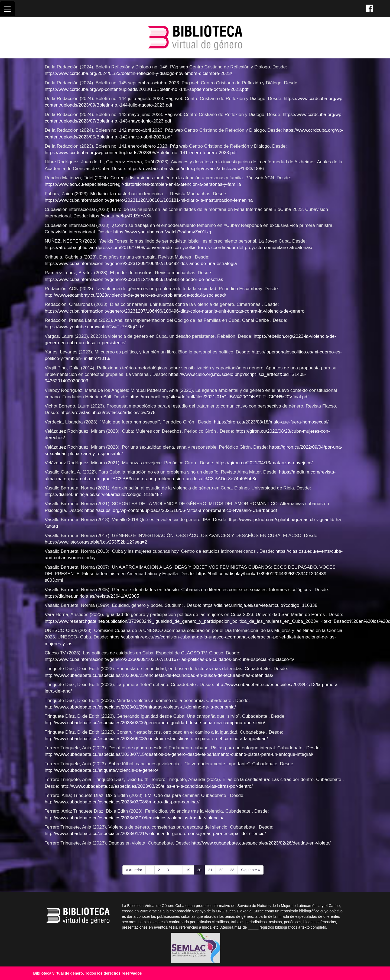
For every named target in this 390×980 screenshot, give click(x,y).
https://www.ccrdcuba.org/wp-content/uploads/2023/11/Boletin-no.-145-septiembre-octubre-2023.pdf (147, 89)
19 (190, 870)
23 (234, 870)
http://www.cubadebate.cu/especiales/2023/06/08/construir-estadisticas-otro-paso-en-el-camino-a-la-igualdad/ (156, 739)
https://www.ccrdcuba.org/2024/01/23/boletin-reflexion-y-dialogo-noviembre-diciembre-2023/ (138, 73)
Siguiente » (251, 870)
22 (223, 870)
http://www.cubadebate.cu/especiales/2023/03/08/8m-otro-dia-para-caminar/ (122, 802)
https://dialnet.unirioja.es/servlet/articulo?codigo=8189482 (103, 494)
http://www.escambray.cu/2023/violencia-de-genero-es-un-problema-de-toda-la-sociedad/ (135, 295)
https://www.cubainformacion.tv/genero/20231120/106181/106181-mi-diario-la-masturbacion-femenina (149, 200)
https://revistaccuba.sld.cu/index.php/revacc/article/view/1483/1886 (196, 169)
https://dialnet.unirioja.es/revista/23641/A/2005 (92, 596)
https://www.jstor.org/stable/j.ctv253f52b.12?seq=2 (96, 542)
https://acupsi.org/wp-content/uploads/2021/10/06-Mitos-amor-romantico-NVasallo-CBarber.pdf (181, 510)
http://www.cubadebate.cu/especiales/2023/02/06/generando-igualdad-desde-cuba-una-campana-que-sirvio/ (155, 723)
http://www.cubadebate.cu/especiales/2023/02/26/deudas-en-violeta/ (261, 843)
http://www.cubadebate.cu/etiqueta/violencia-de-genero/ (101, 770)
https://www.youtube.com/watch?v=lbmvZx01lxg (162, 232)
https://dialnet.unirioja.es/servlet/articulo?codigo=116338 (260, 605)
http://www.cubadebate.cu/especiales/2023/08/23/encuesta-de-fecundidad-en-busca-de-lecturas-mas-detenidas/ (159, 675)
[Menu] (7, 9)
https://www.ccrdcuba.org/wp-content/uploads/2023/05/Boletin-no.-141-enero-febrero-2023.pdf (141, 153)
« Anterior (134, 870)
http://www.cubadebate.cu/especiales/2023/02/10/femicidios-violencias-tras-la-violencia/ (134, 818)
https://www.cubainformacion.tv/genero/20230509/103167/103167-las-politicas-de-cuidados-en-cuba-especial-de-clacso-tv (169, 659)
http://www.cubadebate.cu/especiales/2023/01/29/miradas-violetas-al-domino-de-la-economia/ (140, 707)
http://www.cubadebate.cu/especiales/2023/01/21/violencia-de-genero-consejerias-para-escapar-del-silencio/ (155, 834)
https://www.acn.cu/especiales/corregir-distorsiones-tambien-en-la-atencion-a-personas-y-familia (143, 184)
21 (212, 870)
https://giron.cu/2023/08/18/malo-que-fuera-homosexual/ (271, 422)
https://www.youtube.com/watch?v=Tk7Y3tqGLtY (95, 327)
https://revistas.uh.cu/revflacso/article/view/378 (108, 413)
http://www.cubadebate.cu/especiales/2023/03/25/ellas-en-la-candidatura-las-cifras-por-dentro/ (157, 786)
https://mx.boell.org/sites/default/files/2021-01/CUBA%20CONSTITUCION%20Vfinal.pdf (219, 397)
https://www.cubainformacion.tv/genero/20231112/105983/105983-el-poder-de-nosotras (134, 279)
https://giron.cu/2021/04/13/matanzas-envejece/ (264, 463)
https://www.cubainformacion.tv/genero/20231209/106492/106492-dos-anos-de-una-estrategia (141, 264)
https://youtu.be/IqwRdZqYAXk (120, 216)
